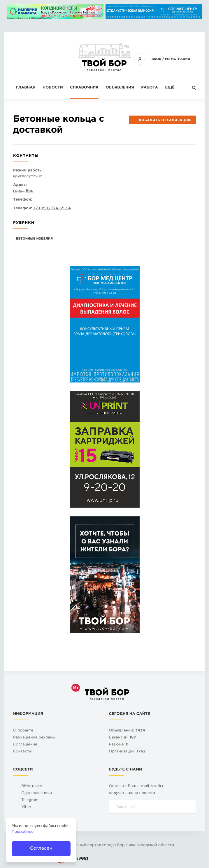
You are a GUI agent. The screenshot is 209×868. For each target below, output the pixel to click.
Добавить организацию (162, 120)
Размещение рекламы (34, 738)
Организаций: (127, 752)
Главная (26, 88)
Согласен (41, 848)
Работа (150, 88)
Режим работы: (28, 171)
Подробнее (23, 832)
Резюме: (119, 745)
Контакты (22, 752)
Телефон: (23, 200)
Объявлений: (127, 731)
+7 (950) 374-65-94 (52, 209)
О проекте (23, 731)
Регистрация (178, 59)
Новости (53, 88)
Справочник (84, 88)
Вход (157, 59)
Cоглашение (25, 745)
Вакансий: (123, 738)
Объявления (120, 88)
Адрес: (20, 185)
